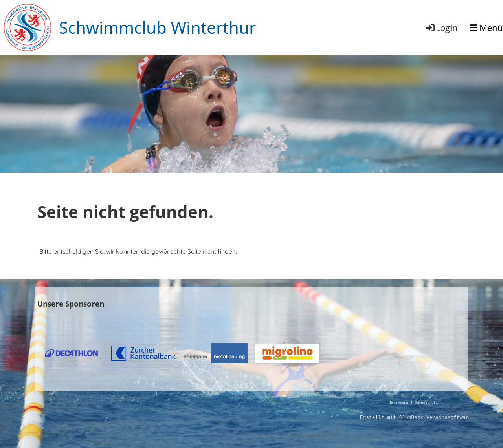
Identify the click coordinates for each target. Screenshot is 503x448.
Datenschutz (426, 403)
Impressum (399, 403)
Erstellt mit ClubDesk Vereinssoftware (416, 418)
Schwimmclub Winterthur (157, 27)
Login (441, 27)
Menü (486, 27)
